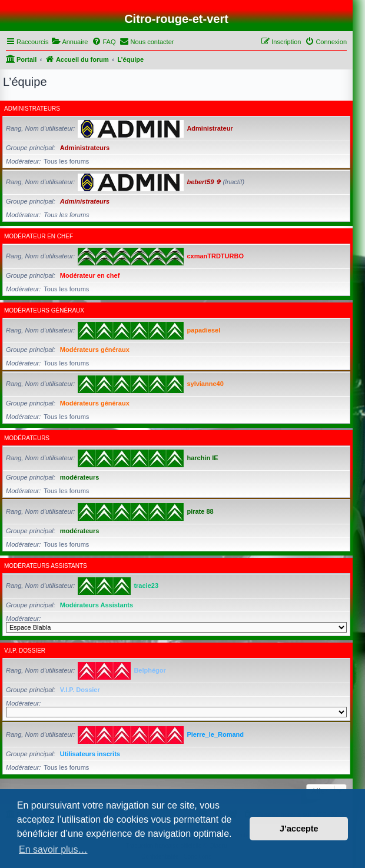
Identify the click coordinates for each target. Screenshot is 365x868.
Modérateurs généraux (44, 310)
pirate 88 (200, 511)
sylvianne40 (205, 384)
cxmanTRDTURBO (215, 256)
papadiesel (203, 330)
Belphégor (150, 670)
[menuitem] (69, 42)
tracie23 (146, 586)
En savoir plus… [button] (53, 849)
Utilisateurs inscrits (90, 754)
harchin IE (202, 458)
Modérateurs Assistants (46, 566)
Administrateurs (32, 109)
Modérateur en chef (39, 236)
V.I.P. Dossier (25, 651)
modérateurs (27, 438)
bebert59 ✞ (204, 182)
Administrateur (210, 128)
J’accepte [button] (299, 829)
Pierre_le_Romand (215, 734)
